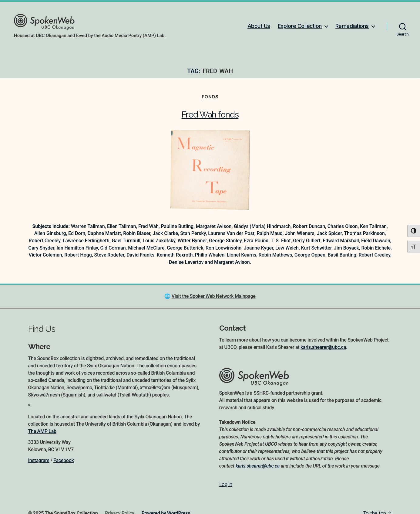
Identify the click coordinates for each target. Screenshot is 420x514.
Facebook (64, 460)
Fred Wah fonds (210, 115)
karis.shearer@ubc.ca (323, 347)
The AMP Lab (42, 431)
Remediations (352, 26)
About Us (259, 26)
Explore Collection (300, 26)
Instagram (39, 460)
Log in (226, 484)
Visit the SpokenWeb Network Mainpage (214, 296)
